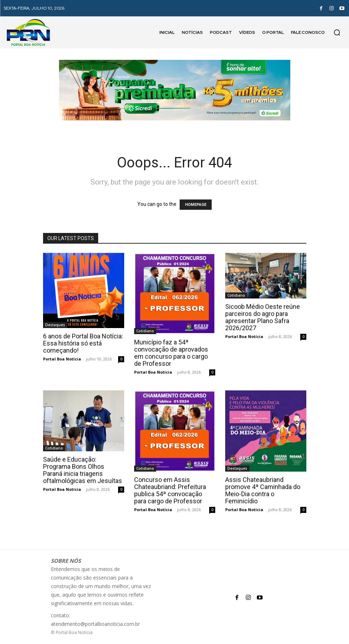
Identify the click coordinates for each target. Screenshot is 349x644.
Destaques (55, 325)
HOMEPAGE (196, 205)
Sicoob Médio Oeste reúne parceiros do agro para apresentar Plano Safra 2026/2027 (263, 317)
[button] (337, 32)
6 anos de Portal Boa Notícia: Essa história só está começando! (83, 343)
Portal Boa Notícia (62, 359)
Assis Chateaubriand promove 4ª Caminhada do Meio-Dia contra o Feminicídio (263, 490)
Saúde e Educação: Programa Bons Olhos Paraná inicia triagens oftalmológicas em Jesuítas (83, 470)
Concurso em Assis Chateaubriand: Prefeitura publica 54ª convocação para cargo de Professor (170, 490)
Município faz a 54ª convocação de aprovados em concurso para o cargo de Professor (171, 353)
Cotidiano (145, 331)
